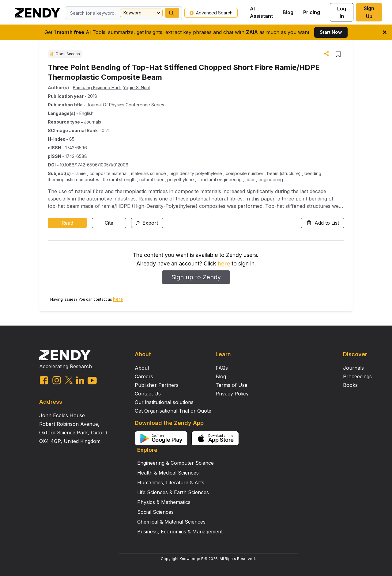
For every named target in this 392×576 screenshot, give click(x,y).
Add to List (322, 223)
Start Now (331, 32)
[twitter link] (69, 380)
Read (67, 223)
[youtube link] (92, 381)
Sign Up (369, 12)
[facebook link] (44, 380)
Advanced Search (211, 13)
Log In (342, 12)
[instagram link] (57, 380)
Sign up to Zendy (196, 277)
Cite (109, 223)
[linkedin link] (80, 380)
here (224, 263)
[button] (172, 13)
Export (147, 223)
